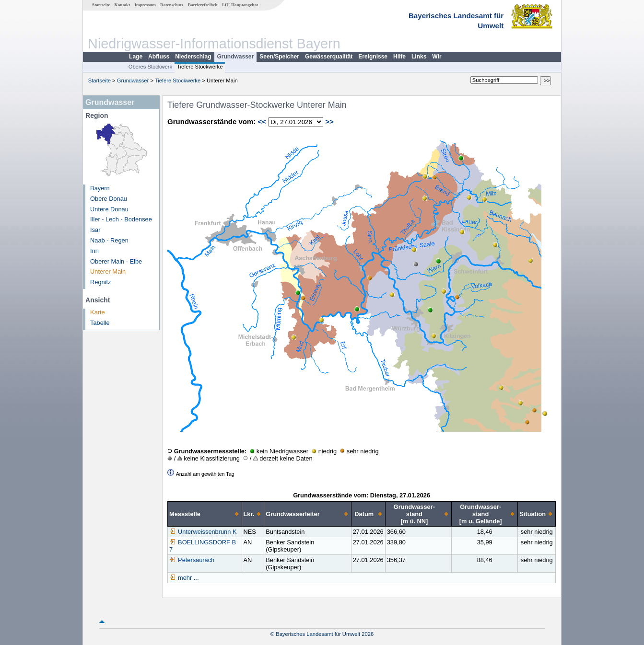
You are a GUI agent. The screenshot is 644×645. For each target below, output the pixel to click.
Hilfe (399, 57)
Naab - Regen (109, 240)
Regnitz (100, 282)
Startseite (101, 5)
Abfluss (159, 57)
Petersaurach (192, 560)
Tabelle (100, 323)
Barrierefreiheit (203, 5)
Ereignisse (373, 57)
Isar (95, 230)
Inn (94, 251)
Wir (437, 57)
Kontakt (123, 5)
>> (329, 121)
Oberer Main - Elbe (116, 261)
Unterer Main (108, 271)
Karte (98, 312)
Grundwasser (236, 57)
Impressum (145, 5)
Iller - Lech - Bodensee (121, 219)
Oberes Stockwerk (150, 67)
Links (419, 57)
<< (262, 121)
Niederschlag (193, 57)
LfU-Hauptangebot (240, 5)
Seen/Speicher (279, 57)
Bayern (100, 188)
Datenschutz (172, 5)
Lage (136, 57)
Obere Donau (109, 199)
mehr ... (188, 578)
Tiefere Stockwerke (200, 67)
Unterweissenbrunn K (203, 532)
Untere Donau (109, 209)
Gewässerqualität (329, 57)
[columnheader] (205, 514)
